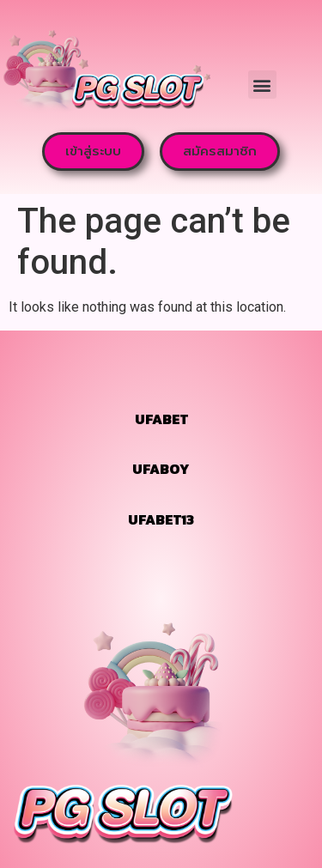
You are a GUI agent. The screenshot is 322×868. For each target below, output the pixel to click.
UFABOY (161, 469)
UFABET (161, 419)
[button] (262, 85)
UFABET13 (161, 519)
